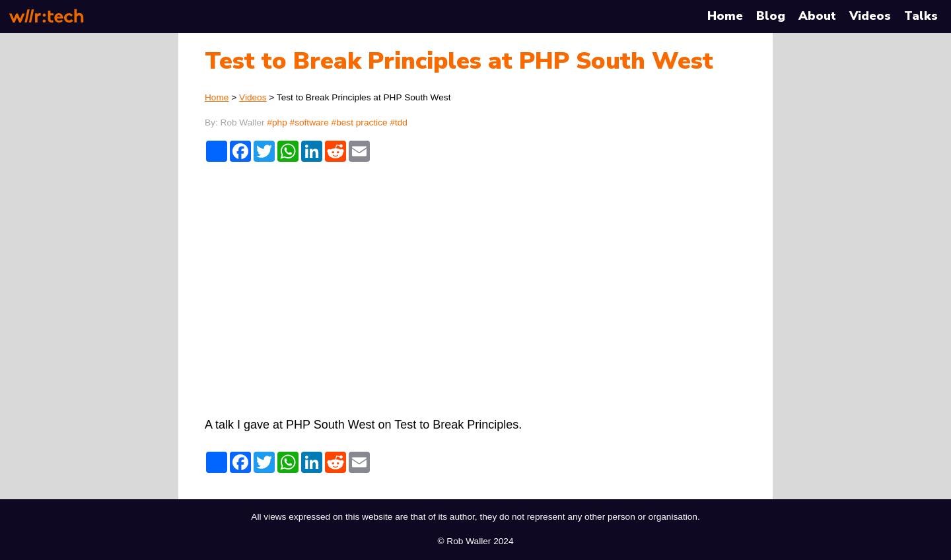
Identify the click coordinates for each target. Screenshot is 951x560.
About (817, 16)
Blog (771, 16)
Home (725, 16)
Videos (870, 16)
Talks (921, 16)
